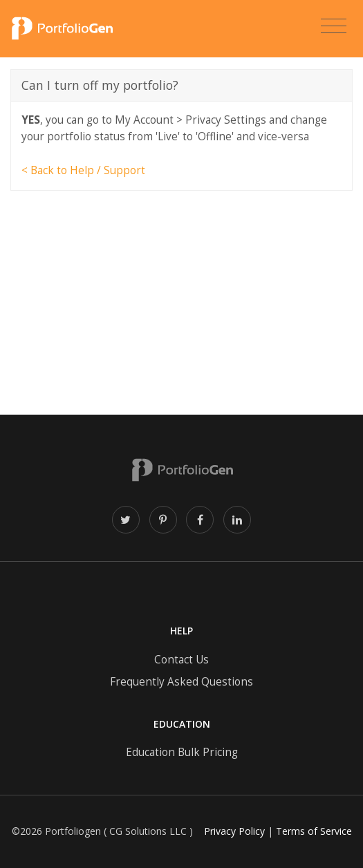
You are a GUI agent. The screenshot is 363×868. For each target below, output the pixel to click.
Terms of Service (314, 831)
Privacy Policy (234, 831)
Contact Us (181, 660)
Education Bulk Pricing (182, 752)
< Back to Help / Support (83, 170)
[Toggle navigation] (334, 26)
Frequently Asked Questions (181, 682)
